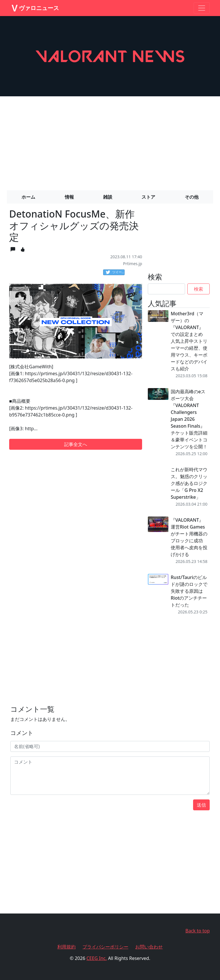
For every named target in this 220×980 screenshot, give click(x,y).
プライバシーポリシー (105, 947)
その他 (192, 197)
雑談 (108, 197)
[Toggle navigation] (202, 8)
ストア (148, 197)
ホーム (28, 197)
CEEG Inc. (97, 958)
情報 (69, 197)
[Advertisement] (110, 141)
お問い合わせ (149, 947)
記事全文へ (76, 444)
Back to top (198, 931)
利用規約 (66, 947)
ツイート (115, 272)
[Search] (166, 289)
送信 (201, 805)
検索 (199, 289)
